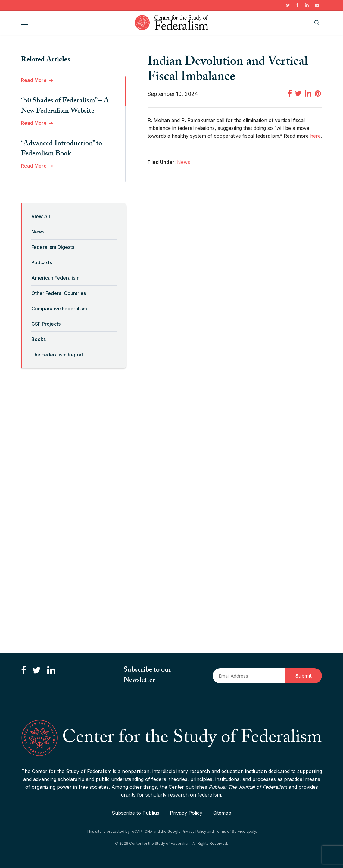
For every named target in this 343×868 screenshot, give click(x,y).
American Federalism (55, 278)
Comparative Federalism (59, 309)
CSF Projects (46, 324)
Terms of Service (230, 831)
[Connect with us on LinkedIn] (51, 671)
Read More (34, 80)
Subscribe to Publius (136, 813)
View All (41, 216)
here (315, 136)
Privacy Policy (186, 813)
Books (39, 339)
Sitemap (222, 813)
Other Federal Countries (59, 293)
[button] (24, 23)
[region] (74, 129)
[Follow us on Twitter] (36, 671)
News (38, 232)
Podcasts (42, 262)
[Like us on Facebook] (24, 671)
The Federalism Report (57, 355)
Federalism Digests (53, 247)
